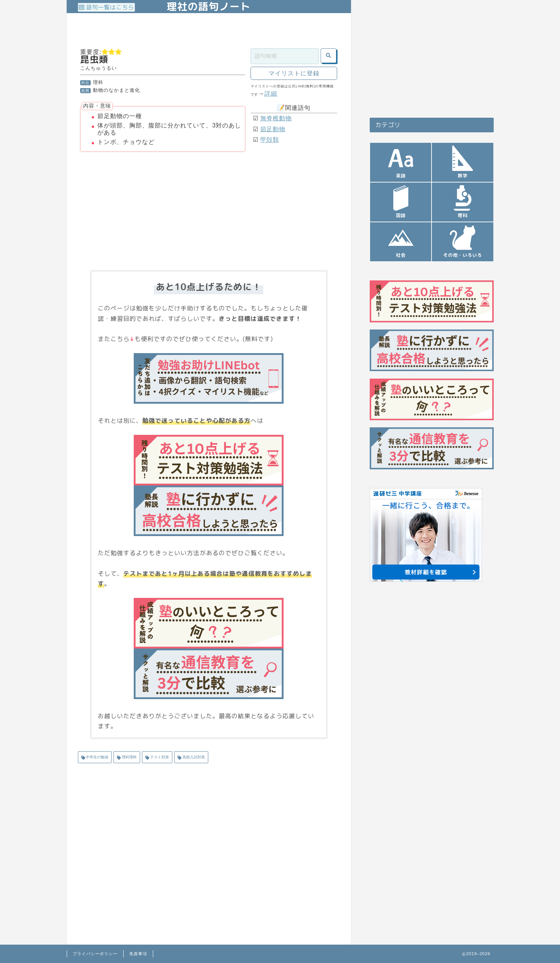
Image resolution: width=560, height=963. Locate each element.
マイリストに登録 (294, 73)
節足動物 (273, 129)
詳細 (271, 94)
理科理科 (129, 757)
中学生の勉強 (97, 757)
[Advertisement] (214, 30)
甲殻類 (270, 140)
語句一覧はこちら (106, 7)
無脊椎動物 (276, 118)
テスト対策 (159, 757)
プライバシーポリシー (95, 954)
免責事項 (138, 954)
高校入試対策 (193, 757)
